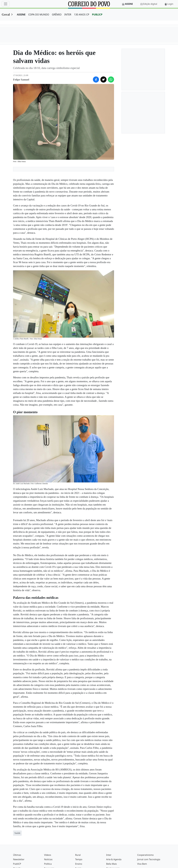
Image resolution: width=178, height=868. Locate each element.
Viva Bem (142, 864)
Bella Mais (112, 864)
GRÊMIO (57, 14)
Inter (109, 855)
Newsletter (19, 859)
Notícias (48, 859)
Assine (129, 4)
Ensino (79, 864)
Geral (6, 14)
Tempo (79, 859)
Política (48, 864)
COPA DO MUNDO (39, 14)
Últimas (17, 855)
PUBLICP (97, 14)
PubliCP (17, 864)
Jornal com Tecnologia (149, 859)
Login (170, 4)
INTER (68, 14)
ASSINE (21, 14)
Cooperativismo (145, 855)
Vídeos (48, 855)
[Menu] (6, 4)
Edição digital (150, 4)
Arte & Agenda (114, 859)
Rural (78, 855)
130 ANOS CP (82, 14)
